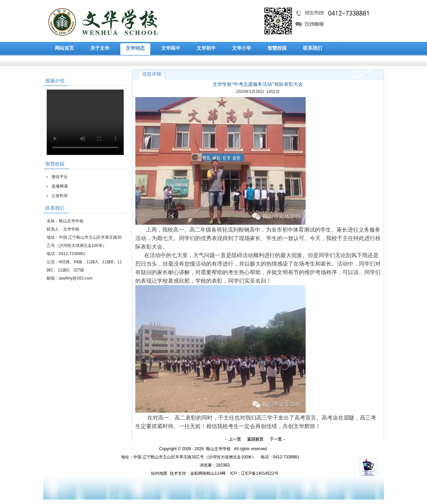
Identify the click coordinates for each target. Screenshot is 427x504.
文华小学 (242, 48)
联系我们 (312, 48)
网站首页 (64, 48)
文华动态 (135, 48)
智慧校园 (277, 48)
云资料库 (60, 196)
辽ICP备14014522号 (260, 473)
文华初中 (206, 48)
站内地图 (159, 473)
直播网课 (60, 186)
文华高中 (171, 48)
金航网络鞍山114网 (208, 473)
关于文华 (100, 48)
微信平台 (60, 177)
